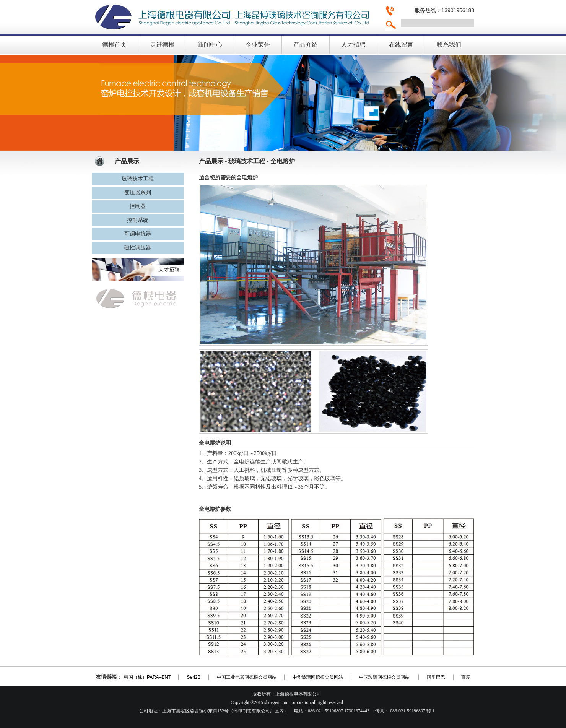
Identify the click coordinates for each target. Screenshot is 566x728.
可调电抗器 (138, 234)
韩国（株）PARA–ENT (147, 677)
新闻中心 (210, 45)
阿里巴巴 (436, 677)
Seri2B (194, 677)
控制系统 (138, 220)
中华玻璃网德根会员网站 (318, 677)
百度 (466, 677)
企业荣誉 (258, 45)
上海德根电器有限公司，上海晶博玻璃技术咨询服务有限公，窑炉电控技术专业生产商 (235, 17)
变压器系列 (138, 193)
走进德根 (162, 45)
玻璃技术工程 (138, 179)
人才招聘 (353, 45)
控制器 (138, 206)
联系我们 (449, 45)
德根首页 (114, 45)
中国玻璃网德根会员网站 (385, 677)
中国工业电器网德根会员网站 (247, 677)
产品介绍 (306, 45)
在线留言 (401, 45)
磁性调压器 (138, 248)
